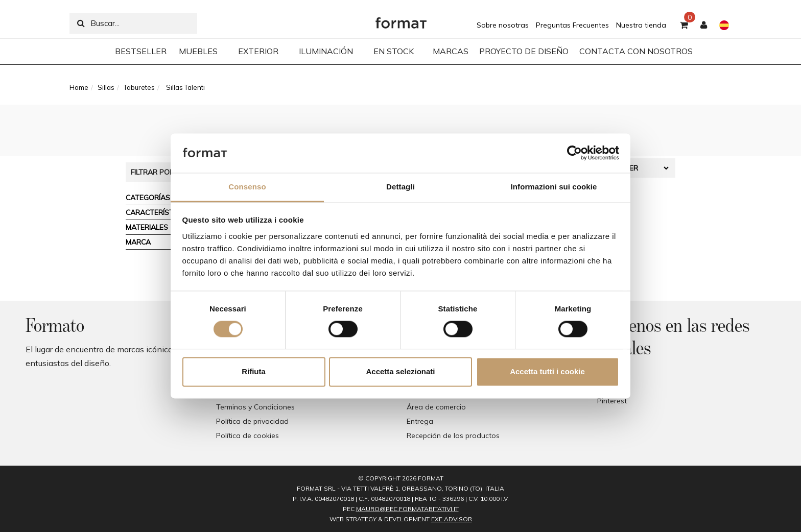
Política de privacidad (252, 421)
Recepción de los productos (453, 436)
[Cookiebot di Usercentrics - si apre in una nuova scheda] (574, 153)
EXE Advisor (452, 519)
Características (158, 212)
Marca (138, 242)
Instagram (614, 386)
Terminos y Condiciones (255, 407)
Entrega (420, 421)
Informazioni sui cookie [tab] (554, 187)
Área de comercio (436, 407)
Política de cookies (248, 436)
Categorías (148, 198)
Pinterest (612, 401)
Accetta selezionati (400, 371)
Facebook (614, 372)
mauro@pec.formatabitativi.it (407, 509)
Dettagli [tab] (400, 187)
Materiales (147, 227)
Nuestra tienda (641, 25)
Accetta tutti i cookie (547, 371)
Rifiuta (254, 371)
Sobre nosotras (503, 25)
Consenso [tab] (247, 187)
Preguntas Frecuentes (572, 25)
